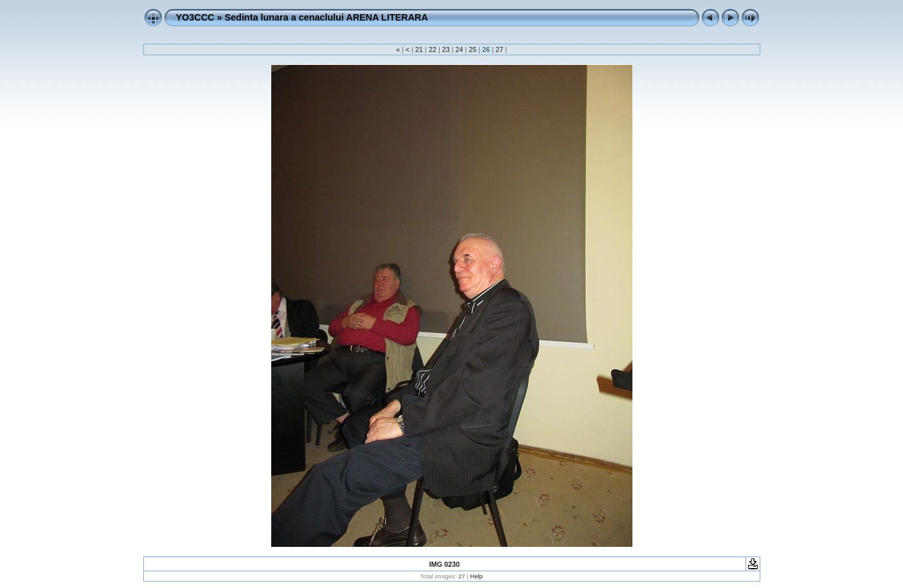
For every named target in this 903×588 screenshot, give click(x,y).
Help (476, 576)
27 (499, 49)
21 (419, 49)
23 (446, 49)
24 (460, 49)
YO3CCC (195, 17)
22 (433, 49)
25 (472, 49)
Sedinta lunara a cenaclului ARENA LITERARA (326, 17)
